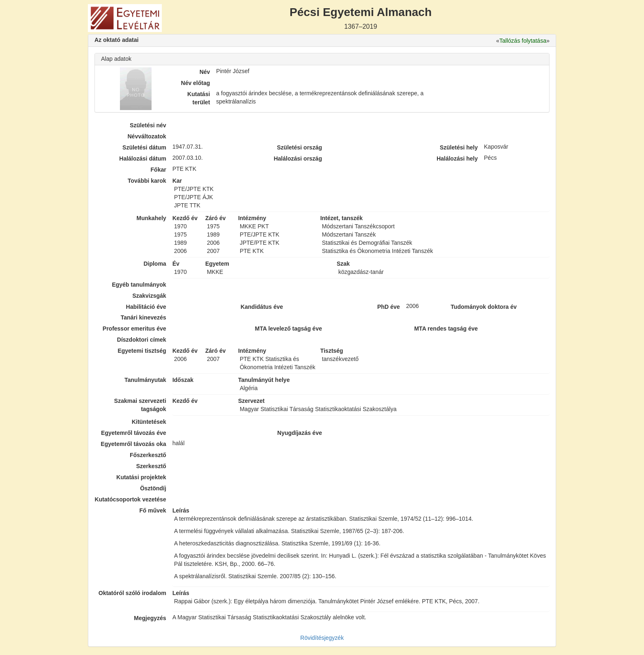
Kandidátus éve (262, 307)
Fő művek (153, 510)
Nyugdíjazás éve (300, 433)
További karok (147, 181)
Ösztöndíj (153, 488)
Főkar (159, 170)
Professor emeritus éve (135, 329)
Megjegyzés (150, 618)
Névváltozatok (147, 136)
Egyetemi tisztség (142, 351)
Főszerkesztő (148, 455)
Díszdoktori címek (142, 340)
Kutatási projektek (141, 477)
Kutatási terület (199, 98)
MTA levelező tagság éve (289, 329)
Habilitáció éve (146, 307)
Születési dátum (144, 147)
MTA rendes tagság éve (446, 329)
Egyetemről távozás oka (133, 444)
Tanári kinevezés (144, 317)
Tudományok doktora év (484, 307)
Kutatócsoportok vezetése (130, 499)
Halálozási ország (298, 159)
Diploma (155, 264)
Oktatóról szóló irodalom (132, 593)
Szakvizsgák (149, 296)
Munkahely (151, 218)
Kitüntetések (149, 422)
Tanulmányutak (145, 380)
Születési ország (299, 147)
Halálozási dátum (143, 159)
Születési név (148, 125)
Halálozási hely (457, 159)
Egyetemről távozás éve (134, 433)
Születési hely (459, 147)
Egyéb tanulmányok (139, 285)
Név (205, 72)
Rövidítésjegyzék (322, 638)
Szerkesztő (151, 466)
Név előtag (196, 83)
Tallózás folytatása (523, 41)
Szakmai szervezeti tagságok (140, 405)
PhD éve (388, 307)
